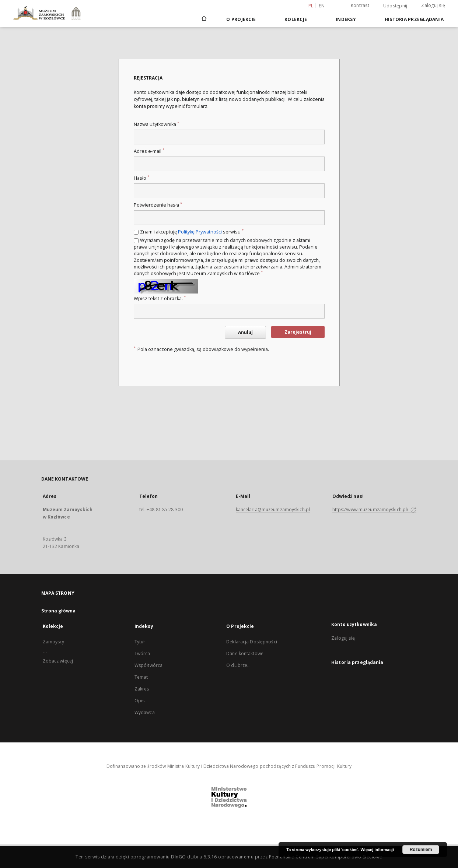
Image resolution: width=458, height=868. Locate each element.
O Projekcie (241, 19)
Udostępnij (395, 6)
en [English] (322, 6)
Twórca (142, 653)
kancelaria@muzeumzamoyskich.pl (273, 509)
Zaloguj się (433, 5)
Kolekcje (296, 19)
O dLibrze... (238, 665)
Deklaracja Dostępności (252, 642)
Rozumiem (421, 850)
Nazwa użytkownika (156, 124)
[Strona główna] (204, 19)
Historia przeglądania (414, 19)
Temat (141, 677)
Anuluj (245, 332)
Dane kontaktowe (245, 653)
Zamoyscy (54, 642)
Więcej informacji (377, 850)
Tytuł (140, 642)
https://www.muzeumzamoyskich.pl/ (375, 509)
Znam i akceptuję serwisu (192, 232)
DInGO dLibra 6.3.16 (194, 857)
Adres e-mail (149, 151)
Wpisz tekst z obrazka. (160, 298)
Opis (139, 701)
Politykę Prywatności (200, 232)
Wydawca (145, 712)
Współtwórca (148, 665)
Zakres (142, 689)
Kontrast (360, 5)
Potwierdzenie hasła (158, 205)
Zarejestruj (298, 332)
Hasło (141, 178)
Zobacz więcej (58, 661)
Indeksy (346, 19)
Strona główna (59, 611)
